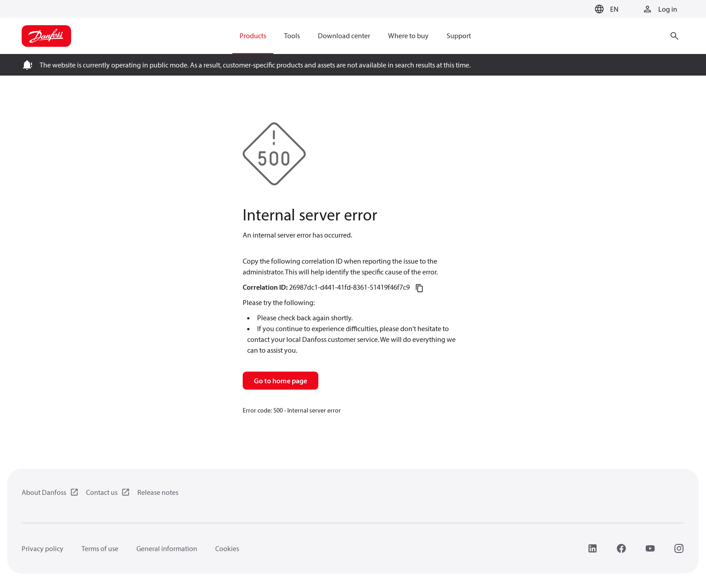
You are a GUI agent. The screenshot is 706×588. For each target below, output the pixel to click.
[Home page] (46, 36)
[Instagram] (679, 548)
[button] (605, 9)
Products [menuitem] (253, 36)
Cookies (227, 548)
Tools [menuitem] (292, 36)
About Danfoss (44, 492)
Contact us (102, 492)
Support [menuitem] (459, 36)
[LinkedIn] (593, 548)
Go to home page (281, 381)
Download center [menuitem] (344, 36)
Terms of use (100, 548)
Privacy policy (43, 548)
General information (167, 548)
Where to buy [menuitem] (408, 36)
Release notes (158, 492)
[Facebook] (621, 548)
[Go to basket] (577, 9)
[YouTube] (650, 548)
